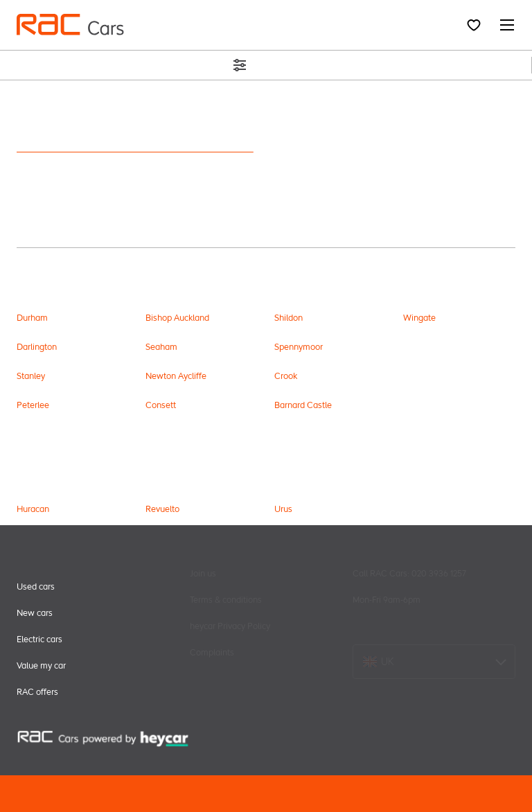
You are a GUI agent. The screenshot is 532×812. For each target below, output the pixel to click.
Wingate (419, 318)
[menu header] (70, 25)
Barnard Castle (303, 405)
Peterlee (33, 405)
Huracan (33, 509)
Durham (32, 318)
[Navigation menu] (503, 25)
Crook (286, 376)
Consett (161, 405)
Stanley (31, 376)
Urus (283, 509)
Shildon (289, 318)
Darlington (37, 347)
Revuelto (162, 509)
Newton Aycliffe (176, 376)
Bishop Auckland (177, 318)
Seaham (161, 347)
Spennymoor (299, 347)
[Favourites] (474, 25)
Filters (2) (266, 65)
